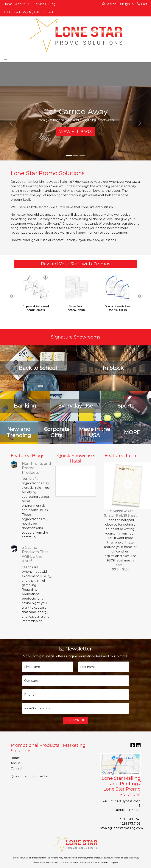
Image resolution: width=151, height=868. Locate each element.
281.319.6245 (131, 819)
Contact (47, 12)
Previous (12, 296)
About (20, 4)
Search (109, 4)
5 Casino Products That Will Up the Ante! (35, 554)
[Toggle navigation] (6, 58)
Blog (52, 4)
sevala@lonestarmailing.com (122, 828)
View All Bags (76, 132)
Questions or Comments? (30, 776)
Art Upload (12, 12)
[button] (11, 123)
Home (8, 4)
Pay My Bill (31, 12)
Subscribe (75, 720)
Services (40, 4)
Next (140, 296)
